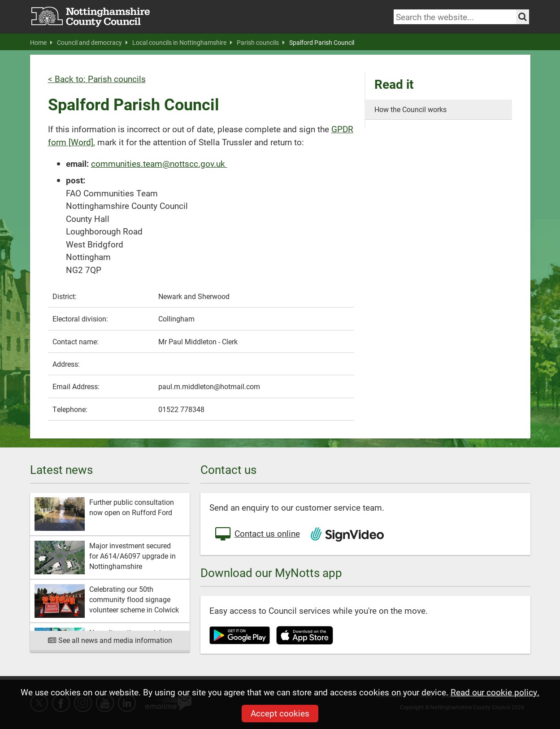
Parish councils (261, 43)
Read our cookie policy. (495, 692)
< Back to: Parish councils (97, 79)
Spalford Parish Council (322, 43)
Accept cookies (280, 713)
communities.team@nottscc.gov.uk (159, 163)
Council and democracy (92, 43)
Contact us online (257, 534)
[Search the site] (523, 17)
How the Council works (410, 109)
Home (41, 43)
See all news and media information (110, 640)
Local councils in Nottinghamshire (182, 43)
